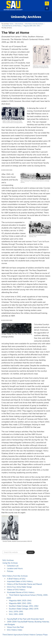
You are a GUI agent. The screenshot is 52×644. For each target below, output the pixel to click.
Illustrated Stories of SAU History (21, 592)
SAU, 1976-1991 (16, 612)
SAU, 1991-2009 (16, 614)
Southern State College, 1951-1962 (24, 606)
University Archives (26, 17)
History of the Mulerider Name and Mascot (24, 584)
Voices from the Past (15, 627)
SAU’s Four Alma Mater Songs (19, 587)
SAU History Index (15, 630)
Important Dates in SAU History (20, 581)
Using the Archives (10, 563)
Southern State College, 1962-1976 (24, 609)
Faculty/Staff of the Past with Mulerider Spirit (25, 619)
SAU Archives (8, 560)
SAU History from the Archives (15, 576)
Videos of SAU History (16, 590)
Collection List (13, 566)
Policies (10, 571)
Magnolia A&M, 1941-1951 (20, 603)
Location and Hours (15, 568)
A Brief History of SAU (16, 579)
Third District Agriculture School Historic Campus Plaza (25, 635)
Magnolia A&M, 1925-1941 (20, 601)
